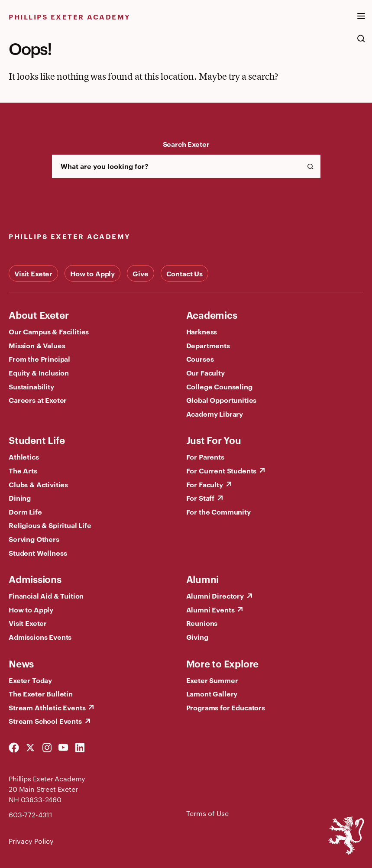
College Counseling (219, 386)
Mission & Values (37, 345)
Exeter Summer (212, 680)
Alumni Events (210, 609)
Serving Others (34, 539)
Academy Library (215, 414)
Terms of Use (207, 813)
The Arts (23, 470)
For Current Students (222, 470)
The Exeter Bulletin (41, 693)
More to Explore (223, 663)
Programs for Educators (226, 707)
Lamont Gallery (212, 693)
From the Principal (39, 359)
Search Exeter (186, 144)
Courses (200, 359)
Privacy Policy (31, 841)
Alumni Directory (215, 596)
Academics (212, 314)
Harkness (202, 331)
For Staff (201, 498)
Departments (208, 345)
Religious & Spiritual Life (50, 525)
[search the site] (361, 43)
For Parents (205, 457)
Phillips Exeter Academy (70, 16)
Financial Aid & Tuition (46, 596)
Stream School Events (45, 721)
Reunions (202, 623)
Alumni (203, 579)
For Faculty (205, 484)
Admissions (35, 579)
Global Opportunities (222, 400)
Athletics (24, 457)
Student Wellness (38, 553)
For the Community (218, 512)
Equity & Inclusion (39, 372)
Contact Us (184, 273)
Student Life (37, 440)
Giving (197, 637)
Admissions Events (40, 637)
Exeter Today (30, 680)
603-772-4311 (31, 815)
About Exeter (39, 314)
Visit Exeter (33, 273)
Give (140, 273)
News (21, 663)
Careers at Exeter (38, 400)
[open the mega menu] (361, 21)
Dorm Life (25, 512)
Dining (20, 498)
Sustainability (31, 386)
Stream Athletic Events (47, 707)
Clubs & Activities (38, 484)
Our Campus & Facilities (49, 331)
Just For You (214, 440)
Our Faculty (205, 372)
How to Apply (92, 273)
